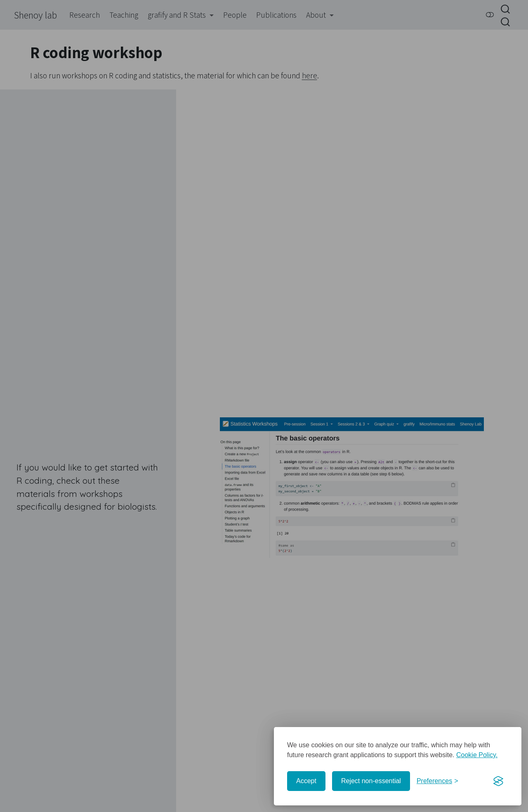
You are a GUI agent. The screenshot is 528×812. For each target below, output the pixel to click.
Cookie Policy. (477, 755)
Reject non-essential (371, 781)
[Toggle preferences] (437, 781)
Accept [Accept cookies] (306, 781)
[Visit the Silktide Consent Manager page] (498, 781)
